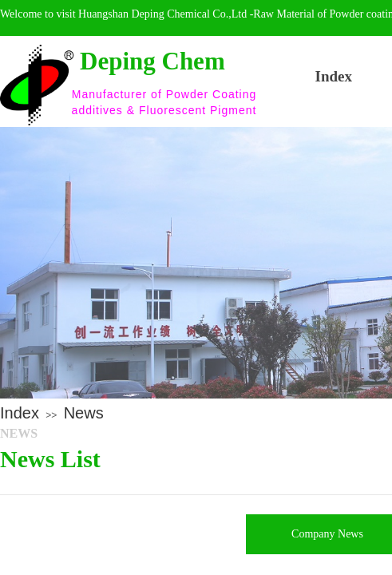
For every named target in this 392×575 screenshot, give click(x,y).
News (84, 413)
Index (20, 413)
